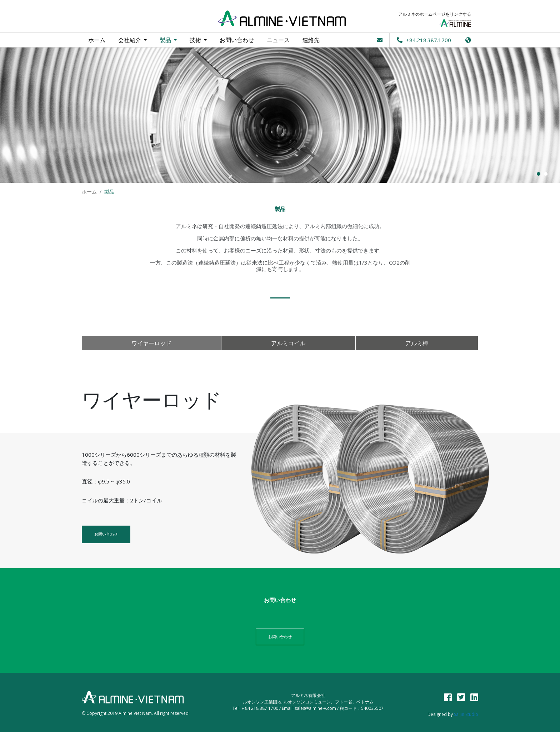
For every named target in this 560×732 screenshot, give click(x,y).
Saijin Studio (466, 714)
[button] (468, 40)
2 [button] (546, 174)
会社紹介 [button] (130, 40)
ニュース (278, 40)
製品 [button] (166, 40)
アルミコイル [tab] (288, 343)
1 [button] (539, 174)
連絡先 (311, 40)
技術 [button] (196, 40)
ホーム (97, 38)
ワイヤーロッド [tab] (151, 343)
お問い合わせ (237, 40)
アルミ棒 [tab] (417, 343)
